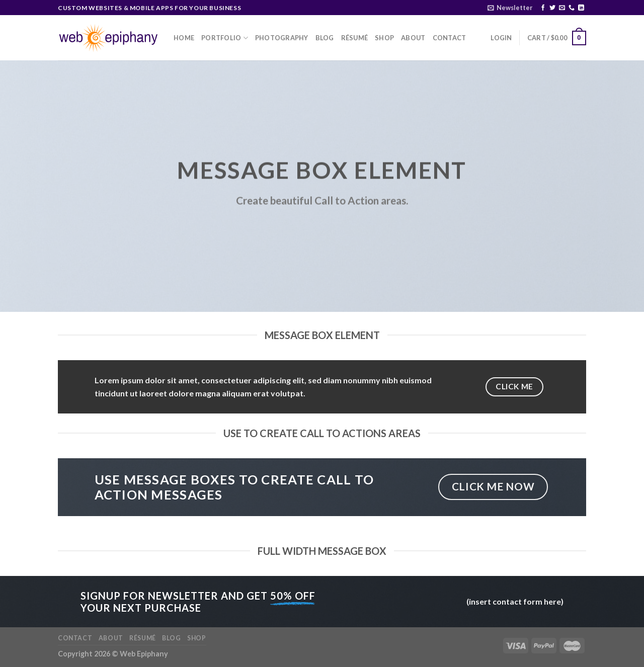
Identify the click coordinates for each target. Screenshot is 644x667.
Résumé (355, 38)
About (413, 38)
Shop (384, 38)
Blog (325, 38)
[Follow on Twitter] (552, 8)
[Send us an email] (562, 8)
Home (184, 38)
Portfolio (225, 38)
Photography (282, 38)
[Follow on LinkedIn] (581, 8)
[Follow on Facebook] (543, 8)
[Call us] (572, 8)
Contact (450, 38)
